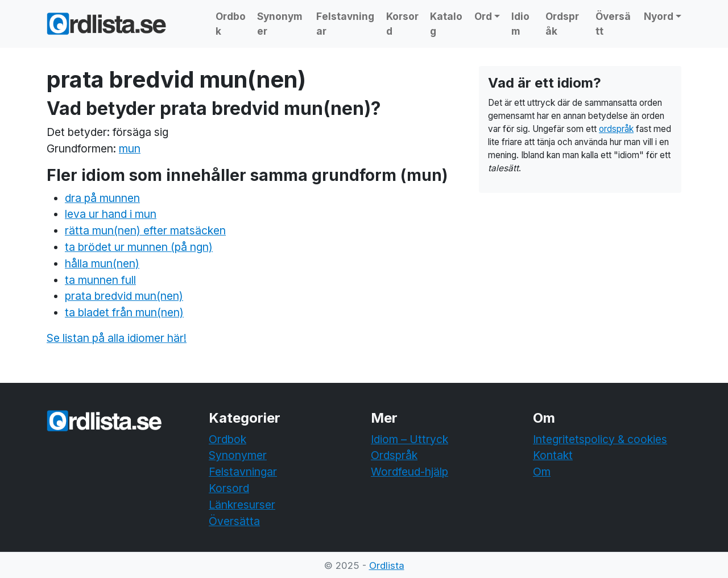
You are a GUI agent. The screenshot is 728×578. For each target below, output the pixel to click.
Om (542, 472)
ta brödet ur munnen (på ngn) (139, 247)
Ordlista (387, 565)
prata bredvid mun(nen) (124, 296)
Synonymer (280, 24)
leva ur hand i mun (111, 214)
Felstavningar (345, 24)
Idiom (520, 24)
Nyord (659, 16)
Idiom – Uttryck (409, 439)
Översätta (234, 521)
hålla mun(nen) (102, 263)
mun (130, 148)
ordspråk (616, 129)
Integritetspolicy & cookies (600, 439)
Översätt (613, 24)
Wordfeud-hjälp (409, 472)
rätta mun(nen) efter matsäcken (145, 230)
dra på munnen (102, 198)
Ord (483, 16)
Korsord (402, 24)
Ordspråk (562, 24)
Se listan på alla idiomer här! (117, 338)
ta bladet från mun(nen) (124, 312)
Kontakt (553, 455)
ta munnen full (100, 280)
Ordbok (231, 24)
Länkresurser (242, 505)
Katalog (446, 24)
